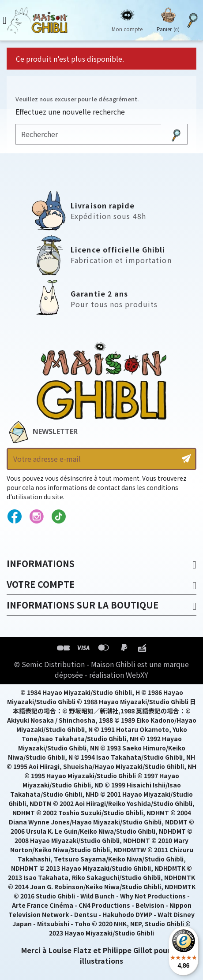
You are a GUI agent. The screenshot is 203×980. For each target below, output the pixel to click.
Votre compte (41, 584)
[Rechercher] (88, 134)
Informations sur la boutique (83, 605)
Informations (41, 563)
